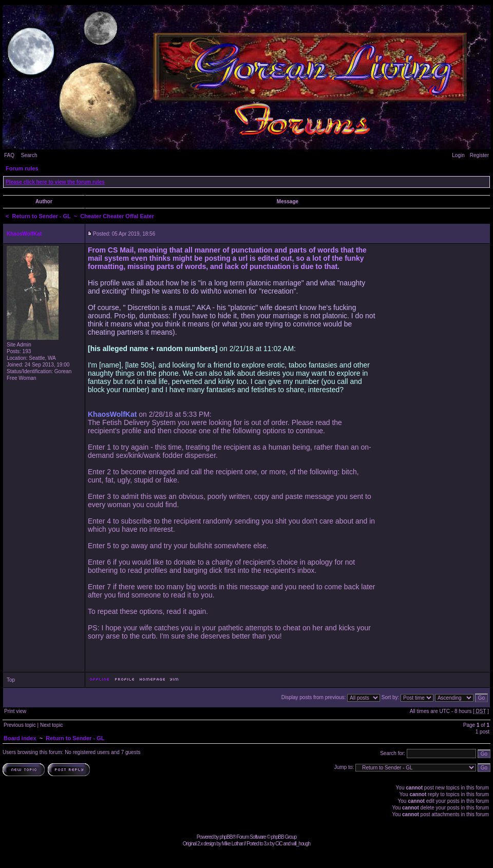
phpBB (226, 837)
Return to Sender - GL (42, 216)
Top (11, 680)
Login (458, 155)
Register (479, 155)
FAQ (9, 155)
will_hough (301, 844)
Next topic (51, 725)
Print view (15, 711)
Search (29, 155)
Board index (20, 738)
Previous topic (20, 725)
